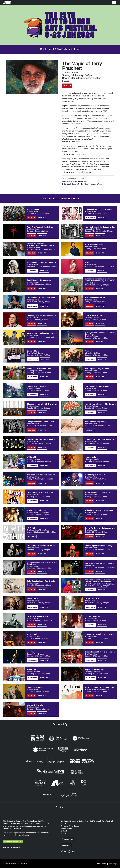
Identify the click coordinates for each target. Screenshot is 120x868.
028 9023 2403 (67, 839)
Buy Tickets (91, 218)
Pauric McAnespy (106, 864)
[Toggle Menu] (114, 2)
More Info (42, 218)
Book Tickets (33, 359)
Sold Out (67, 86)
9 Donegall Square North (73, 184)
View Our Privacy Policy (11, 847)
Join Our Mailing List (13, 842)
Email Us (66, 845)
